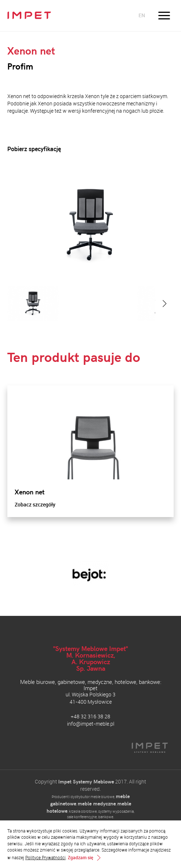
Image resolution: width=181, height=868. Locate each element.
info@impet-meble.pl (91, 724)
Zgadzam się (80, 858)
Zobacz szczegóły (35, 504)
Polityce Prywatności (45, 857)
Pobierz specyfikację (34, 149)
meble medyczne (97, 803)
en (142, 15)
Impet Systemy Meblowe (86, 781)
